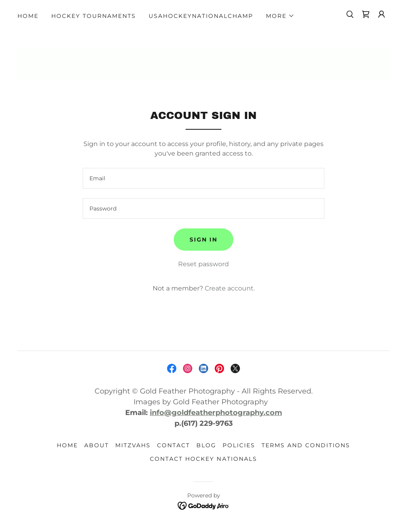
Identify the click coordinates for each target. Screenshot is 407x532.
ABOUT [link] (97, 445)
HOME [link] (28, 16)
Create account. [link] (230, 288)
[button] (280, 16)
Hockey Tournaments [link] (94, 16)
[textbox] (203, 178)
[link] (366, 14)
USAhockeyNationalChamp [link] (201, 16)
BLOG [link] (206, 445)
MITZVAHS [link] (133, 445)
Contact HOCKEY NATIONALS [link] (203, 459)
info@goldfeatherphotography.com (216, 413)
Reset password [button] (203, 264)
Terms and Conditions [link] (306, 445)
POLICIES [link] (239, 445)
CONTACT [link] (173, 445)
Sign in (203, 240)
